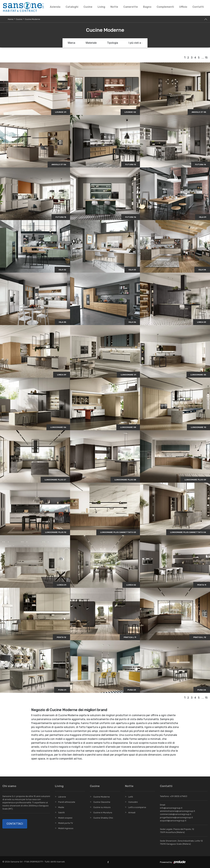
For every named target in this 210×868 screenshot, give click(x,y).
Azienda (55, 7)
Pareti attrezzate (67, 802)
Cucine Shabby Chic (103, 818)
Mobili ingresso (66, 828)
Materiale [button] (91, 43)
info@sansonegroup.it (171, 808)
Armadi (132, 813)
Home (11, 19)
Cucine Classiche (102, 802)
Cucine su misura (102, 807)
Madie (61, 807)
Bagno (147, 7)
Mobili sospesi (65, 818)
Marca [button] (71, 43)
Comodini (133, 802)
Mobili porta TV (66, 823)
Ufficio (183, 7)
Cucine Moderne (32, 19)
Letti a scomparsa (137, 807)
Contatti (198, 7)
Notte (114, 7)
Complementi (165, 7)
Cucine (88, 7)
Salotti (61, 813)
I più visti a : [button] (135, 43)
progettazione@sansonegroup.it (176, 817)
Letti (131, 797)
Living (101, 7)
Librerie (62, 797)
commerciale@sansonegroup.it (176, 814)
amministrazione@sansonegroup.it (177, 811)
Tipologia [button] (113, 43)
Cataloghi (72, 7)
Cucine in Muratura (103, 813)
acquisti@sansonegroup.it (173, 821)
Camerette (131, 7)
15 (206, 58)
